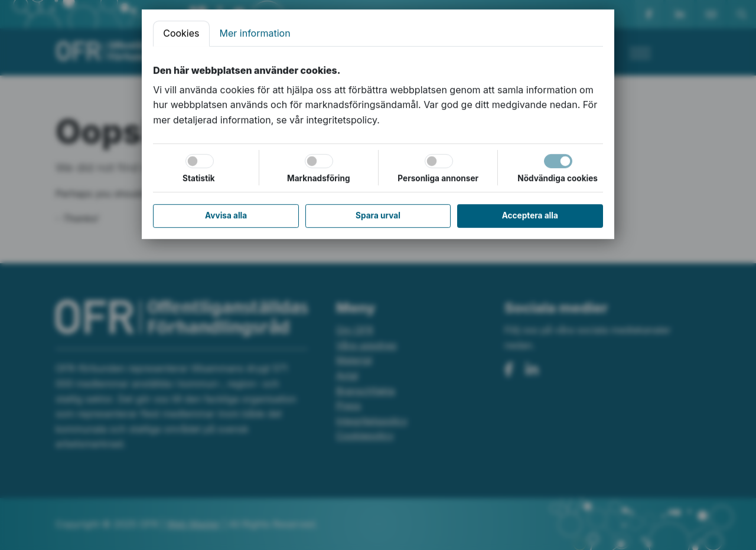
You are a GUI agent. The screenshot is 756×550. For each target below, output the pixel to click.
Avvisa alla (226, 215)
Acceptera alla (530, 215)
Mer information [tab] (255, 33)
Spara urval (378, 215)
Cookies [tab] (181, 33)
